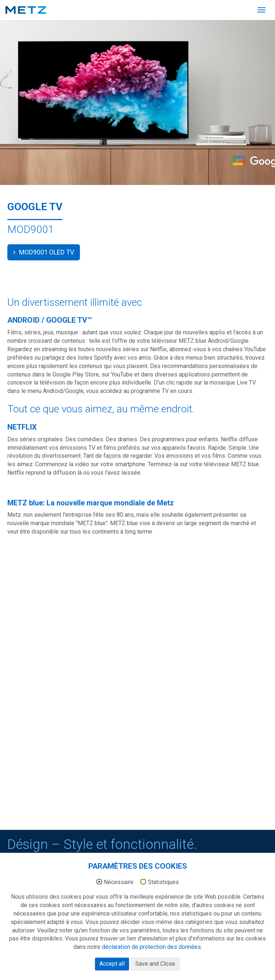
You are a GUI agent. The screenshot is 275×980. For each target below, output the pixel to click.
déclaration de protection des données (151, 962)
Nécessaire (119, 897)
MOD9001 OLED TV (44, 252)
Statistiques (163, 897)
